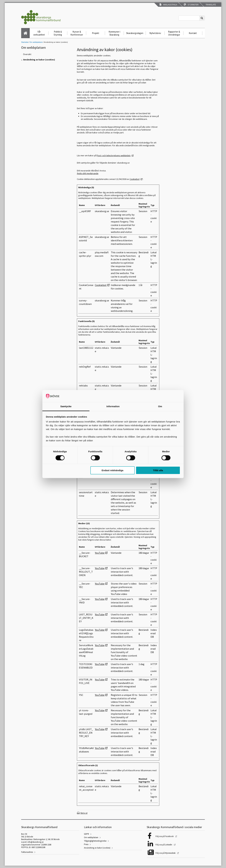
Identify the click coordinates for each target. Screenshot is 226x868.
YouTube (100, 553)
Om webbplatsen (36, 42)
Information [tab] (113, 406)
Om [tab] (160, 406)
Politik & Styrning (58, 33)
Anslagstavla (168, 5)
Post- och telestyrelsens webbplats (114, 155)
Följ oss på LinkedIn (164, 845)
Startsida (25, 42)
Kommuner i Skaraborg (114, 33)
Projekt (96, 33)
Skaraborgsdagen (135, 33)
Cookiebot (135, 179)
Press (86, 844)
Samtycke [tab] (66, 406)
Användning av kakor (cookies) (97, 848)
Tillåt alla (158, 470)
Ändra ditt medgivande (88, 173)
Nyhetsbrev (155, 33)
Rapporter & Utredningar (174, 33)
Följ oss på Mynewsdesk (166, 853)
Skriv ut (84, 813)
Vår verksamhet (39, 33)
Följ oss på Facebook (165, 836)
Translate (211, 5)
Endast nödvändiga (113, 470)
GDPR (86, 834)
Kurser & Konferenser (77, 33)
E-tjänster (191, 5)
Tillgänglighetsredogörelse (95, 841)
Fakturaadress (27, 852)
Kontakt (193, 33)
